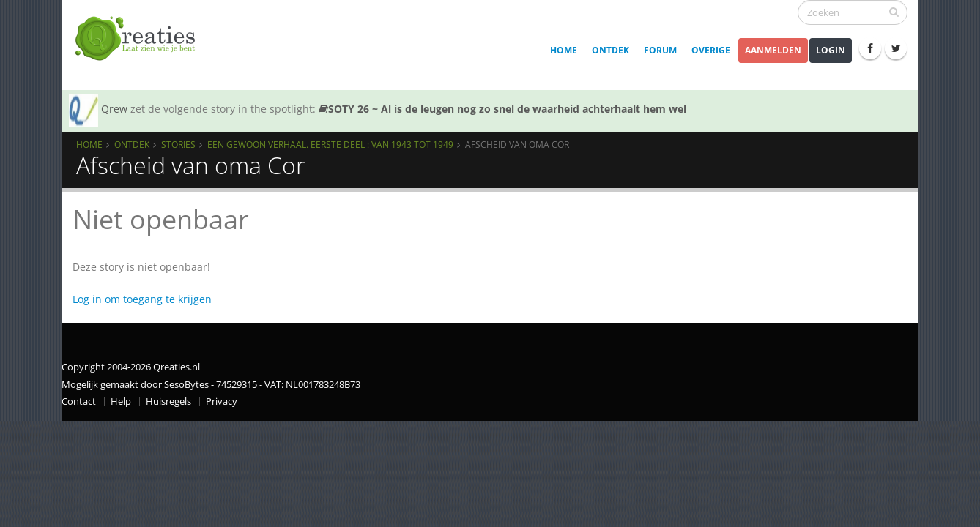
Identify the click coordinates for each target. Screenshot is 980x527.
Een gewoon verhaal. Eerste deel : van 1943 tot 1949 (330, 144)
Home (564, 50)
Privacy (222, 401)
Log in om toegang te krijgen (142, 299)
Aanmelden (773, 50)
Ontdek (610, 50)
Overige (711, 50)
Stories (178, 144)
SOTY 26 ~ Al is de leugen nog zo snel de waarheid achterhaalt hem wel (502, 109)
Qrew (114, 109)
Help (121, 401)
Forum (660, 50)
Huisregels (168, 401)
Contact (79, 401)
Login (831, 50)
